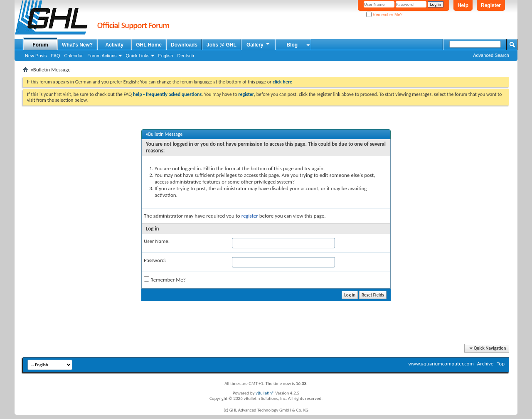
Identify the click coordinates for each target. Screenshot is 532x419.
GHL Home (149, 45)
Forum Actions (102, 56)
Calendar (74, 56)
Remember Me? (384, 15)
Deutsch (185, 56)
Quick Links (138, 56)
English (165, 56)
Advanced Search (491, 55)
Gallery (259, 44)
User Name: (157, 241)
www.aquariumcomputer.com (441, 364)
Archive (485, 364)
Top (501, 364)
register (250, 216)
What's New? (77, 45)
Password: (155, 260)
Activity (115, 45)
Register (491, 5)
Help (463, 5)
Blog (292, 45)
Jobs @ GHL (222, 45)
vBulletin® (265, 393)
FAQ (56, 56)
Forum (40, 45)
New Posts (36, 56)
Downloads (184, 45)
